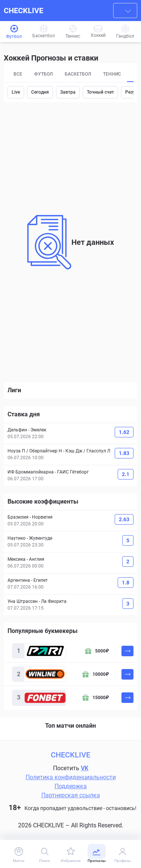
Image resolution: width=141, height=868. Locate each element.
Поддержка (71, 786)
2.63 (124, 519)
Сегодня (40, 92)
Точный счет (100, 92)
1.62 (124, 432)
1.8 (126, 583)
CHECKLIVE (23, 11)
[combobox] (125, 11)
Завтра (68, 92)
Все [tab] (18, 74)
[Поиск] (45, 854)
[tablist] (70, 74)
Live (16, 92)
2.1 (126, 474)
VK (85, 768)
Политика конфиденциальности (71, 777)
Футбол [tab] (43, 74)
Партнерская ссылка (71, 795)
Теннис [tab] (112, 74)
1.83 (124, 453)
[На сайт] (127, 651)
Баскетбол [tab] (78, 74)
